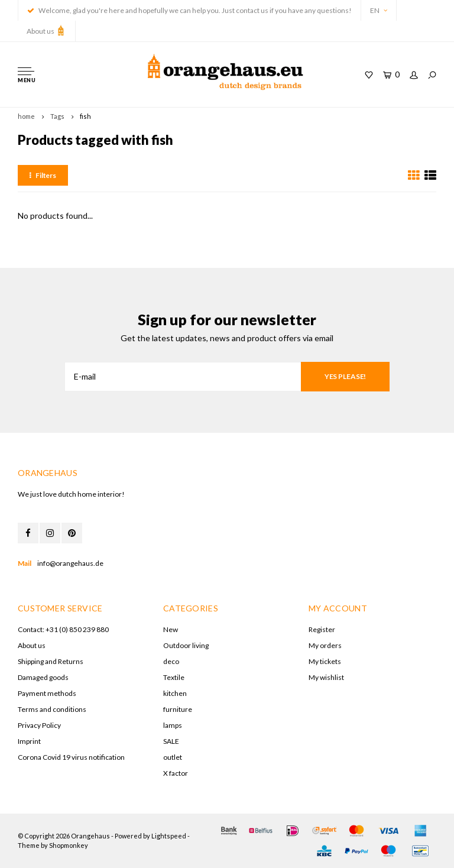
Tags (57, 116)
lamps (173, 725)
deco (171, 661)
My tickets (325, 661)
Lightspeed (169, 836)
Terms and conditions (52, 709)
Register (322, 629)
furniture (178, 709)
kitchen (175, 693)
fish (85, 116)
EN (379, 10)
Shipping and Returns (51, 661)
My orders (325, 645)
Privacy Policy (39, 725)
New (171, 629)
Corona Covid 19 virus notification (71, 757)
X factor (176, 773)
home (26, 116)
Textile (174, 677)
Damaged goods (43, 677)
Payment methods (47, 693)
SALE (171, 741)
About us (46, 30)
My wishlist (326, 677)
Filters (43, 175)
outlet (173, 757)
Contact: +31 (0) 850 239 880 (63, 629)
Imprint (29, 741)
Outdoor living (186, 645)
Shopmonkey (69, 845)
